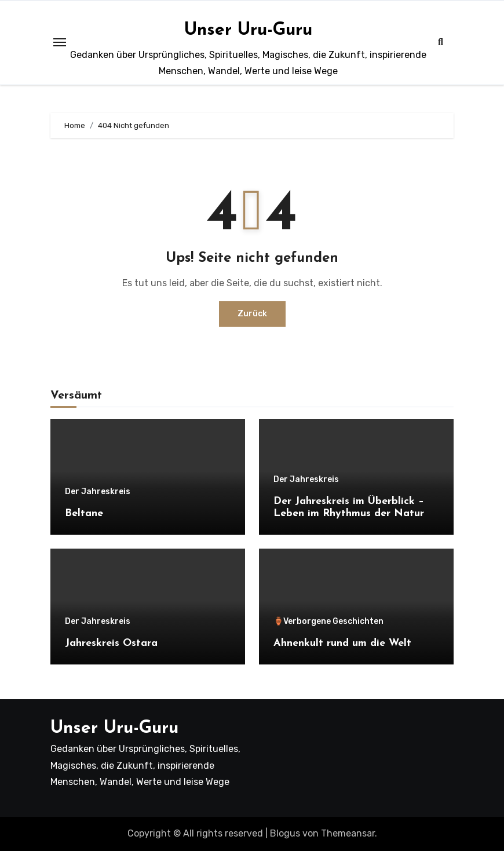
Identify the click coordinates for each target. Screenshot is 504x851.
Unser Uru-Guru (248, 30)
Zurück (252, 314)
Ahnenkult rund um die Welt (342, 643)
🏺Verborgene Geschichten (328, 622)
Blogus (285, 833)
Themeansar (348, 833)
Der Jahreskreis (98, 492)
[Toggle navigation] (60, 42)
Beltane (84, 514)
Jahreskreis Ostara (111, 643)
